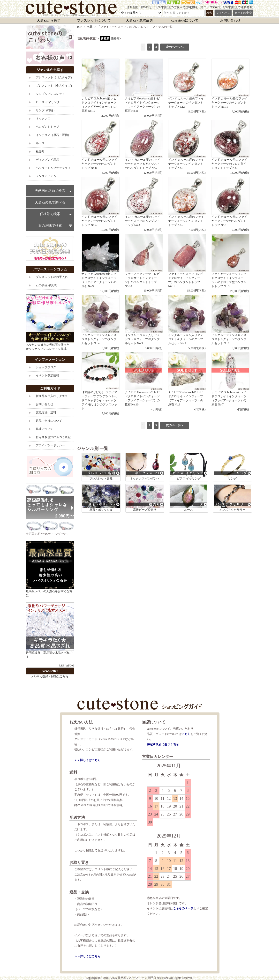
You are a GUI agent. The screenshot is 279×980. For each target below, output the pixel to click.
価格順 (115, 38)
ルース (189, 498)
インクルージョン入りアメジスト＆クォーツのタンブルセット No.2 (187, 322)
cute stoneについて (185, 20)
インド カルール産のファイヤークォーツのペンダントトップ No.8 (100, 147)
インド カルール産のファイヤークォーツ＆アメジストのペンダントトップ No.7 (144, 147)
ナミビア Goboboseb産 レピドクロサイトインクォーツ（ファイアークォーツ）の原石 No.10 (144, 382)
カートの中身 (243, 13)
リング (232, 467)
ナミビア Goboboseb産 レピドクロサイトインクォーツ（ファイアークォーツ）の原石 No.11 (144, 88)
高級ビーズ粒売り (145, 498)
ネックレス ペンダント (145, 467)
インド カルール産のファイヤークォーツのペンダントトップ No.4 (100, 204)
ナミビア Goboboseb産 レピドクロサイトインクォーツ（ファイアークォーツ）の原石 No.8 (187, 382)
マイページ (223, 13)
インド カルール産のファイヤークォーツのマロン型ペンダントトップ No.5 (230, 147)
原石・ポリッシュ (101, 498)
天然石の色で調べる (50, 202)
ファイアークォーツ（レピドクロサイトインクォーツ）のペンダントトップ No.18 (144, 263)
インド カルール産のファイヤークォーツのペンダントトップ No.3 (144, 204)
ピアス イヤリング (189, 467)
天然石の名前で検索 (50, 191)
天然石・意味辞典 (139, 20)
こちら (186, 734)
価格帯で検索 (50, 214)
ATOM (70, 666)
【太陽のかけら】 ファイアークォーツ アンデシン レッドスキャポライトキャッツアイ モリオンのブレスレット (100, 384)
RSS (61, 666)
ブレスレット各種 (101, 467)
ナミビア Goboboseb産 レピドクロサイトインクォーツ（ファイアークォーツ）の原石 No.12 (100, 88)
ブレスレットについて (94, 20)
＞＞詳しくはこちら (87, 760)
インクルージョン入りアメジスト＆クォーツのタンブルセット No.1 (230, 322)
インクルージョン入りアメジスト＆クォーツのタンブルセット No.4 (100, 322)
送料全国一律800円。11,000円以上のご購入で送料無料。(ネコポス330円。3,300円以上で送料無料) (190, 7)
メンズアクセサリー (232, 498)
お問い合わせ (230, 20)
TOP (79, 27)
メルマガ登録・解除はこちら (50, 676)
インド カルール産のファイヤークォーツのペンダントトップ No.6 (187, 147)
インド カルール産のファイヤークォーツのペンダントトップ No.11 (230, 86)
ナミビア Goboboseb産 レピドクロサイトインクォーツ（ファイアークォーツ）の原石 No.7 (230, 382)
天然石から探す (49, 20)
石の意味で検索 (50, 226)
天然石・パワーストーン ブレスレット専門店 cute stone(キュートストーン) (71, 8)
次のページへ (175, 47)
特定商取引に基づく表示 (163, 744)
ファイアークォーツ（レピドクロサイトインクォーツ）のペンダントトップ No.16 (187, 263)
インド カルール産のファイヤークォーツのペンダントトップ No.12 (187, 86)
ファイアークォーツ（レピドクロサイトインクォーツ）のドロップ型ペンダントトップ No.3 (230, 263)
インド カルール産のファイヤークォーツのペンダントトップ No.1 (230, 204)
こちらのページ (183, 908)
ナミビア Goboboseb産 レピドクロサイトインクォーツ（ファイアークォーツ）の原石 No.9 (100, 263)
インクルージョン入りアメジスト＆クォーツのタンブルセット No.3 (144, 322)
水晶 (90, 27)
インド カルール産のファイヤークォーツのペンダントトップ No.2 (187, 204)
